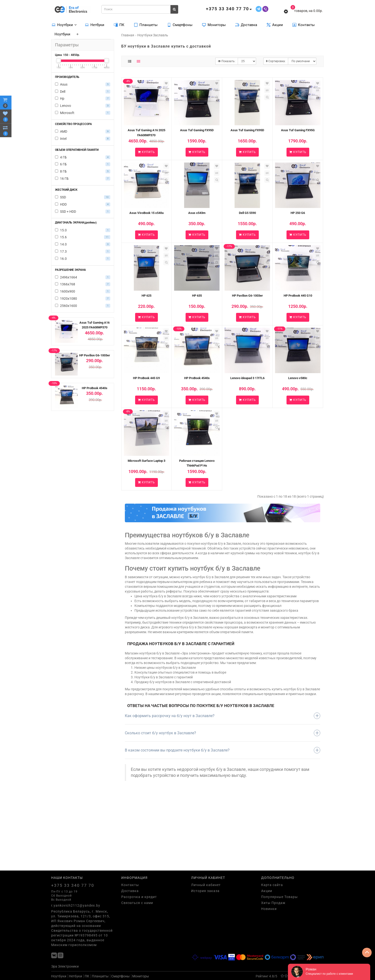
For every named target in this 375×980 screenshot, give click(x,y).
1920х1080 (83, 299)
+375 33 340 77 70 (73, 885)
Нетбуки (95, 25)
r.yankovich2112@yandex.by (76, 905)
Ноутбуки (64, 25)
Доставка (246, 25)
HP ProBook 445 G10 (298, 296)
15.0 (83, 230)
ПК (119, 25)
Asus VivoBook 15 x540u (146, 213)
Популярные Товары (279, 897)
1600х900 (83, 291)
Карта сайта (272, 885)
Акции (275, 25)
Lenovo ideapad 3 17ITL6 (247, 378)
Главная (128, 35)
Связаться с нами (137, 903)
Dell (83, 92)
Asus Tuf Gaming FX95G (298, 130)
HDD (83, 204)
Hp (83, 98)
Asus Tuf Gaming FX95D (197, 130)
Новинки (269, 909)
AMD (83, 131)
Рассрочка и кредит (139, 897)
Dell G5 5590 (247, 213)
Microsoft (83, 113)
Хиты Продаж (273, 903)
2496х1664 (83, 277)
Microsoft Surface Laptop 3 (146, 461)
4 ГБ (83, 157)
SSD (83, 197)
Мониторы (214, 25)
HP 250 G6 (298, 213)
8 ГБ (83, 171)
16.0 (83, 259)
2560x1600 (83, 306)
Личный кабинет (206, 885)
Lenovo (83, 106)
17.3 (83, 251)
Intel (83, 139)
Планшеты (146, 25)
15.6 (83, 237)
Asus (83, 84)
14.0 (83, 244)
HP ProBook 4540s (95, 388)
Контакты (304, 25)
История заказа (205, 891)
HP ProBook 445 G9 (146, 378)
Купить (146, 152)
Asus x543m (197, 213)
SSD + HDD (83, 212)
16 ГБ (83, 179)
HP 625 (146, 296)
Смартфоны (180, 25)
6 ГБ (83, 164)
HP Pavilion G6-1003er (95, 355)
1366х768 (83, 284)
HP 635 (197, 296)
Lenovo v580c (298, 378)
